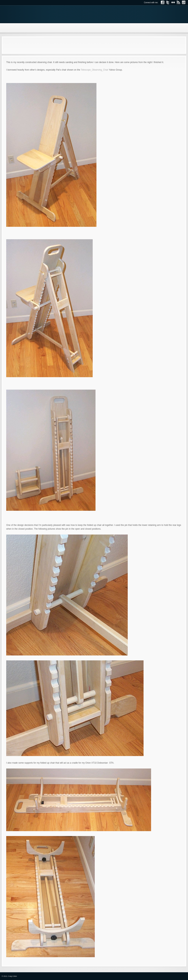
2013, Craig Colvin (10, 976)
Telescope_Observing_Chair (95, 70)
